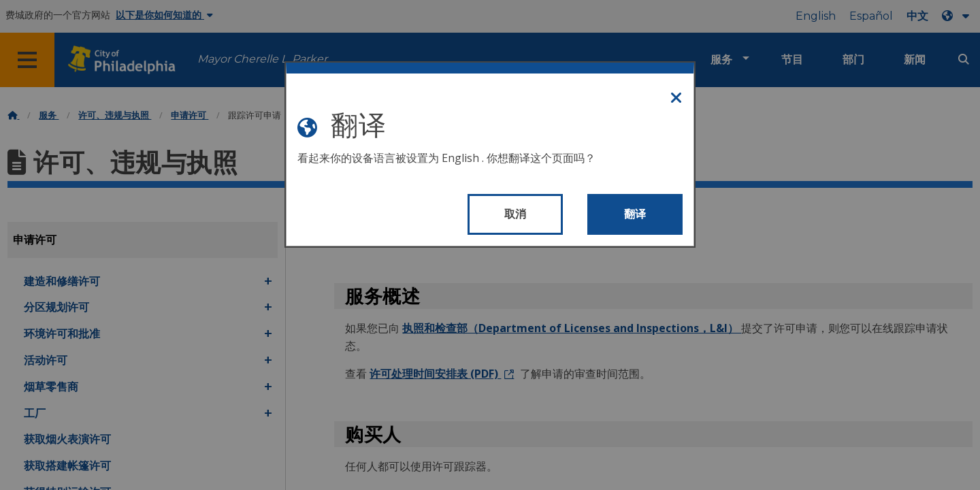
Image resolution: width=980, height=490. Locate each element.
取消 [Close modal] (516, 214)
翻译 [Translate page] (635, 214)
